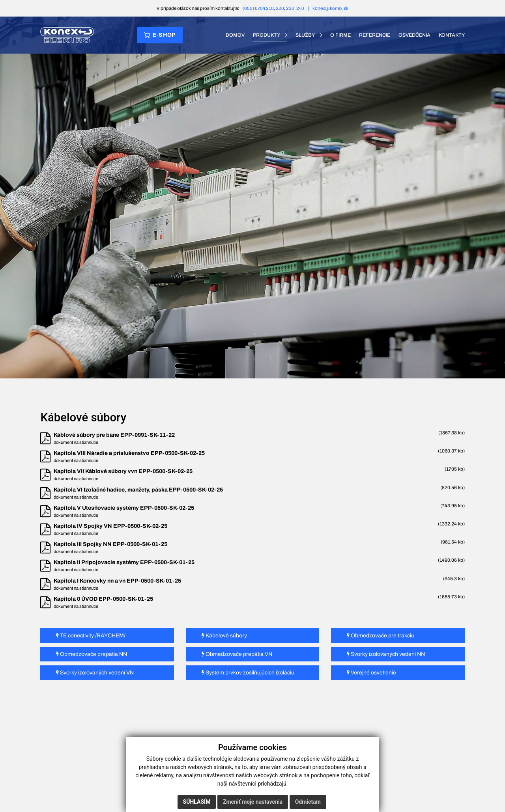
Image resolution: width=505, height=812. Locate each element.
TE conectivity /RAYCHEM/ (91, 636)
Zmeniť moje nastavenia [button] (253, 802)
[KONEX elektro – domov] (67, 35)
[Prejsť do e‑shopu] (160, 35)
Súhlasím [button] (197, 802)
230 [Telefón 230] (290, 8)
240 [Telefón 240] (300, 8)
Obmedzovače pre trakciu (381, 636)
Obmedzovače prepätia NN (92, 654)
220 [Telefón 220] (280, 8)
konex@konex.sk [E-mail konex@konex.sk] (330, 8)
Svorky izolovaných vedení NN (386, 654)
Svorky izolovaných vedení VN (95, 673)
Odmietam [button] (308, 802)
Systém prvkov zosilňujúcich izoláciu (248, 673)
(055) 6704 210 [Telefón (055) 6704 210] (258, 8)
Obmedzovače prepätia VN (237, 654)
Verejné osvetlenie (371, 673)
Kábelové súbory (224, 636)
